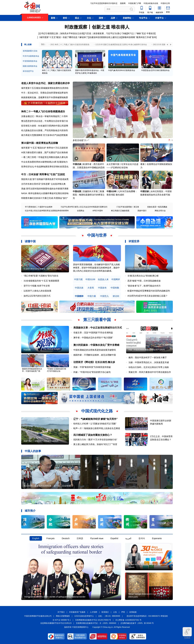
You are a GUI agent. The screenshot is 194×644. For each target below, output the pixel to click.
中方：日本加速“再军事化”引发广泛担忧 (43, 174)
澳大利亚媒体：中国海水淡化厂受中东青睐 (96, 345)
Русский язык (97, 538)
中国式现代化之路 (97, 411)
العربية (128, 538)
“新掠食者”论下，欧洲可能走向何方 (144, 286)
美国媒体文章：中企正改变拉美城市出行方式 (98, 328)
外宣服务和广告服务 (77, 612)
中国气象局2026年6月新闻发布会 (122, 70)
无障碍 (187, 633)
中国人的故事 (33, 451)
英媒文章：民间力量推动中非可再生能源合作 (150, 372)
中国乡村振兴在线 (151, 3)
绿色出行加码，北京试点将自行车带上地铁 (149, 367)
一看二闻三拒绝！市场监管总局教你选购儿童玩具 (45, 157)
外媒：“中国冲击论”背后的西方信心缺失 (92, 372)
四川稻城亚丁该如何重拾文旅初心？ (93, 435)
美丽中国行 (142, 211)
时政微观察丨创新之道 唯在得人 (97, 27)
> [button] (171, 45)
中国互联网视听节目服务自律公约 (38, 616)
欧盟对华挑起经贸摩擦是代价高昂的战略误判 (149, 291)
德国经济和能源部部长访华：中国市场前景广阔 (32, 370)
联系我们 (105, 612)
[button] (171, 109)
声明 (123, 612)
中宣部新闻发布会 (30, 61)
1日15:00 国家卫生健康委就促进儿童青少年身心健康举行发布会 (121, 45)
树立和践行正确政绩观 (120, 211)
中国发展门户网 (135, 3)
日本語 (80, 538)
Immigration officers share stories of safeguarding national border (55, 597)
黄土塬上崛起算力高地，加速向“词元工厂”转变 (95, 444)
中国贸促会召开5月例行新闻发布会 (155, 70)
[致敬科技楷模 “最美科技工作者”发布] (139, 37)
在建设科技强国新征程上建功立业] (105, 37)
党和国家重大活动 (30, 51)
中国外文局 (165, 3)
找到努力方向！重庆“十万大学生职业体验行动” (95, 440)
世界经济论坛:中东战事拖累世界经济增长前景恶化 (45, 167)
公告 (115, 612)
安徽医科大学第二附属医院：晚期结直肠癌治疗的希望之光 (89, 195)
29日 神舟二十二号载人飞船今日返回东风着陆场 (70, 45)
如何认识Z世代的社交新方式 (37, 296)
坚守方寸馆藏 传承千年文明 (37, 286)
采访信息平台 (28, 71)
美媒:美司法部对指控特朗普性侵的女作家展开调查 (45, 189)
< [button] (167, 45)
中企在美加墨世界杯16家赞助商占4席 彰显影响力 (44, 162)
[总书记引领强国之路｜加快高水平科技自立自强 (61, 33)
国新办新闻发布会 (30, 66)
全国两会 (81, 211)
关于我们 (61, 612)
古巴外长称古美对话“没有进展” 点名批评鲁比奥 (43, 184)
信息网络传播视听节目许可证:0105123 (56, 623)
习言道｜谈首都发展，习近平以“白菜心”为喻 (106, 33)
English (36, 538)
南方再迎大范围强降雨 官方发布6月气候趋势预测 (44, 135)
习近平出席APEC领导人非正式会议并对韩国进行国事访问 (84, 207)
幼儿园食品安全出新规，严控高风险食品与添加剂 (45, 130)
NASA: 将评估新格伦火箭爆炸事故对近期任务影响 (45, 193)
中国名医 (77, 191)
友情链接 (133, 612)
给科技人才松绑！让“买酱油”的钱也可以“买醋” (95, 424)
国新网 (123, 3)
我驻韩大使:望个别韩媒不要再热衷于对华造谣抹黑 (45, 179)
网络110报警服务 (63, 616)
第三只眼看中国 (97, 320)
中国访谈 (77, 164)
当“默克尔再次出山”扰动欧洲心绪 (143, 276)
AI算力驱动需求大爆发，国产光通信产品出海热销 (44, 152)
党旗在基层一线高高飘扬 (157, 207)
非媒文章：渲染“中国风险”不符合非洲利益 (93, 333)
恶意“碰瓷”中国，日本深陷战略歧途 (144, 281)
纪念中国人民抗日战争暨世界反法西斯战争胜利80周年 (47, 211)
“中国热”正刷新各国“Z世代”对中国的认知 (57, 370)
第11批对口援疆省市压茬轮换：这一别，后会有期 (47, 486)
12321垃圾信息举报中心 (84, 616)
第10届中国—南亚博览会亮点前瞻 (40, 143)
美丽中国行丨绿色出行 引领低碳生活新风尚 (41, 441)
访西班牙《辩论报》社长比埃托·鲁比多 (94, 362)
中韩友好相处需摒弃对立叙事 (139, 269)
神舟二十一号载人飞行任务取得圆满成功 (43, 111)
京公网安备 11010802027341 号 (128, 620)
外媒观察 (27, 350)
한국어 (142, 538)
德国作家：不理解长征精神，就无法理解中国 (95, 355)
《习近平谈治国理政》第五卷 (127, 207)
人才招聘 (94, 612)
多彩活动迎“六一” (81, 140)
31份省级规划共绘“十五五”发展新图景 (41, 281)
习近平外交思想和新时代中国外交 (104, 3)
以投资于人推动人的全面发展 (37, 291)
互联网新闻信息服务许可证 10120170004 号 (93, 620)
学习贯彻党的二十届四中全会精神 (39, 207)
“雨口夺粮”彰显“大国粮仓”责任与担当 (41, 276)
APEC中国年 (98, 211)
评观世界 (134, 241)
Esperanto (157, 538)
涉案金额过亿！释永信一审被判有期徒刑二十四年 (45, 116)
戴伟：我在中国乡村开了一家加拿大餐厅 (148, 357)
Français (50, 538)
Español (114, 538)
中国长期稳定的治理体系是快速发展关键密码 (95, 350)
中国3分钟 (111, 191)
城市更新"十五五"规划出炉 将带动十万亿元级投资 (45, 148)
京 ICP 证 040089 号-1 (62, 620)
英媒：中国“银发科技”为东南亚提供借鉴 (92, 367)
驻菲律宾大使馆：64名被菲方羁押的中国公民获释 (45, 126)
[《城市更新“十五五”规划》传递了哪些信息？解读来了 (63, 37)
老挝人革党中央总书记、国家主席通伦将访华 (45, 83)
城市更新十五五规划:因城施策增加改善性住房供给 (45, 88)
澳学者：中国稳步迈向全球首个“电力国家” (93, 338)
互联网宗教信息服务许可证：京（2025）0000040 (96, 623)
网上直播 (28, 45)
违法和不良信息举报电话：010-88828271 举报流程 (147, 616)
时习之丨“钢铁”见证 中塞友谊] (142, 33)
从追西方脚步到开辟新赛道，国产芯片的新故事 (43, 269)
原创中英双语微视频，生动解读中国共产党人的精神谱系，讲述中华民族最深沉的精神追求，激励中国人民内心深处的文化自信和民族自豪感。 (96, 268)
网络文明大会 (160, 211)
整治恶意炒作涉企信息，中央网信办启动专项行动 (45, 121)
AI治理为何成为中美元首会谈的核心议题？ (148, 296)
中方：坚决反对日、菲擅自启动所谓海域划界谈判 (45, 93)
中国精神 (79, 296)
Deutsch (66, 538)
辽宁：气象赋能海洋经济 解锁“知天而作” (95, 419)
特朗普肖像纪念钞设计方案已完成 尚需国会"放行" (45, 198)
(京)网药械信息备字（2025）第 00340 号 (137, 623)
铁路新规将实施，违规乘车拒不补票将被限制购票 (45, 97)
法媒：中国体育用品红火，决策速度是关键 (149, 362)
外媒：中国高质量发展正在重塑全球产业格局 (147, 350)
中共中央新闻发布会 (31, 56)
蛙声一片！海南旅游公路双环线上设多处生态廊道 (97, 428)
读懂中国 (30, 241)
